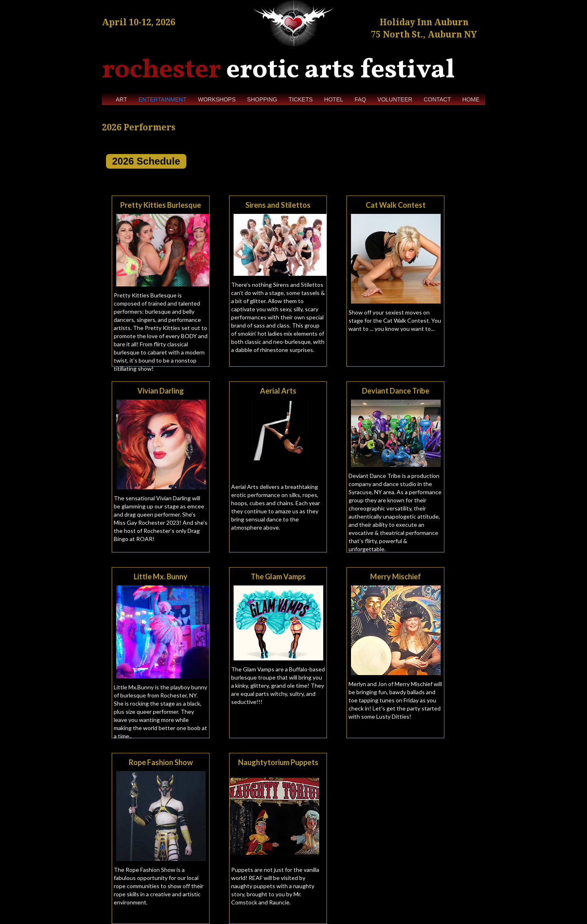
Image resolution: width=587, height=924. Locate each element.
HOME (471, 99)
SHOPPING (262, 99)
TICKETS (301, 99)
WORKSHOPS (217, 99)
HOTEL (334, 99)
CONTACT (437, 99)
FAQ (360, 99)
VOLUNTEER (395, 99)
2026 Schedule (146, 161)
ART (121, 99)
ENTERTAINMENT (163, 99)
